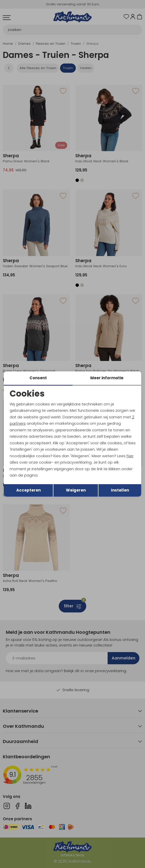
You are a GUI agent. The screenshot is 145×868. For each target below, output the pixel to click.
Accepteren (28, 490)
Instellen (120, 490)
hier (130, 456)
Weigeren (76, 490)
